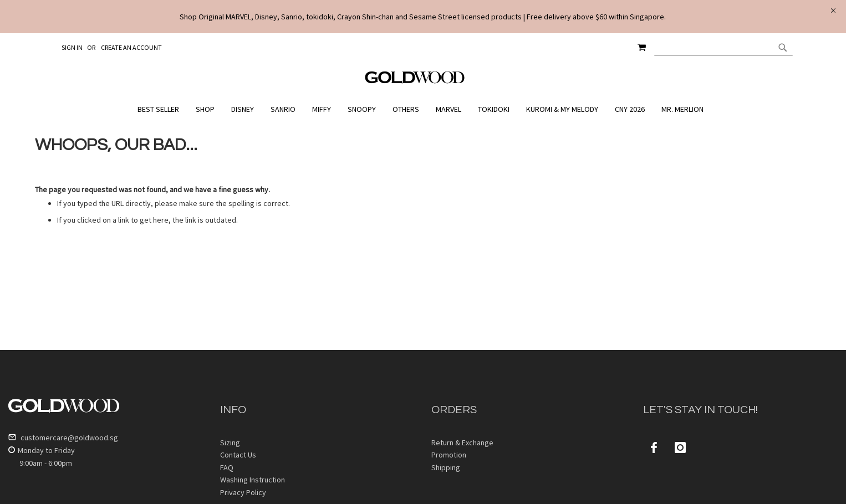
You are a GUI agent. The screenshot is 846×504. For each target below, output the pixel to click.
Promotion (449, 455)
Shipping (446, 467)
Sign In (72, 47)
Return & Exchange (462, 443)
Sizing (230, 443)
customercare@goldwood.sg (63, 438)
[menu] (423, 109)
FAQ (227, 467)
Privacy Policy (243, 492)
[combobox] (723, 47)
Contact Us (238, 455)
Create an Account (131, 47)
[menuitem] (161, 109)
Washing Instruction (253, 480)
